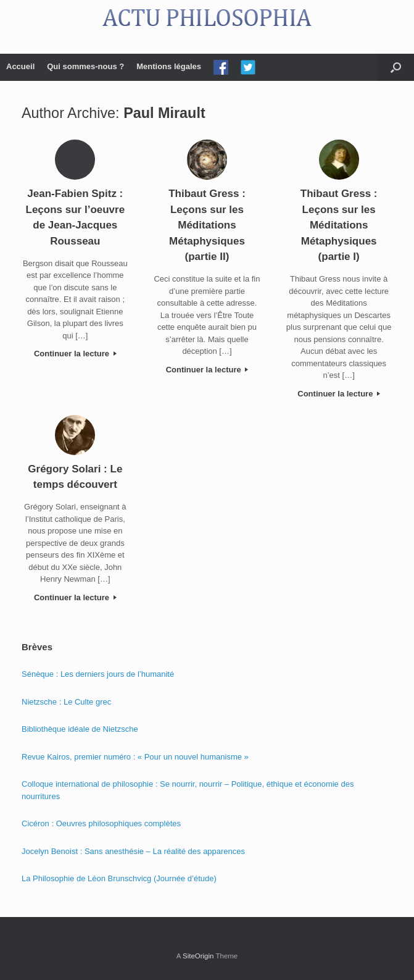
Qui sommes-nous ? (85, 66)
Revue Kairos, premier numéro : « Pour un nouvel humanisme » (135, 757)
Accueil (20, 66)
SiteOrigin (198, 956)
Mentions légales (169, 66)
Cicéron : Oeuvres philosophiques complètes (101, 823)
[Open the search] (396, 67)
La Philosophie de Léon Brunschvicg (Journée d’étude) (119, 878)
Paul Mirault (164, 113)
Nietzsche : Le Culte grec (66, 702)
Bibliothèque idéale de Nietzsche (80, 729)
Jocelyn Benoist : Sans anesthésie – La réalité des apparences (133, 851)
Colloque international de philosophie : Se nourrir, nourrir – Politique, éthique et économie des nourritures (188, 790)
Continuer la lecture (75, 354)
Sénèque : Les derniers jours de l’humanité (98, 674)
